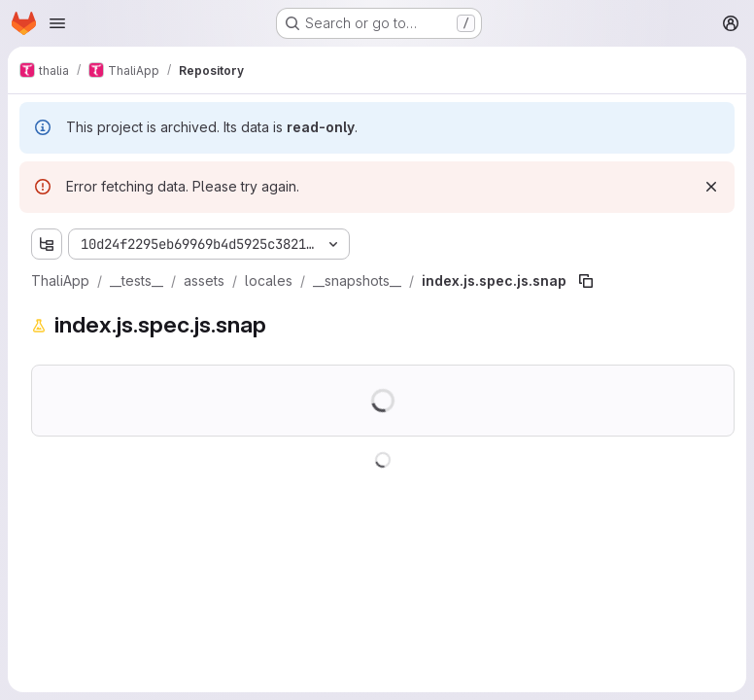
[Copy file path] (586, 281)
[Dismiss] (711, 187)
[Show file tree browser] (47, 244)
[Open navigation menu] (57, 23)
